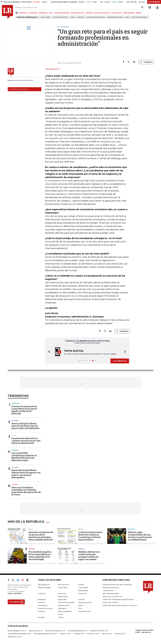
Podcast (41, 611)
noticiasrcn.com (93, 634)
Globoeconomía (85, 602)
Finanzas (41, 602)
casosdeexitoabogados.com (19, 634)
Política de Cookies (110, 602)
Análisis (81, 584)
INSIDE (138, 13)
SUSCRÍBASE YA (120, 361)
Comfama (80, 17)
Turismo (15, 450)
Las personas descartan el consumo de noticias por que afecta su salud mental (26, 441)
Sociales (41, 617)
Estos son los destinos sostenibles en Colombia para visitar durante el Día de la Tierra (26, 491)
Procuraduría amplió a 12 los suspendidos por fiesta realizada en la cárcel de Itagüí (40, 556)
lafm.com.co (107, 634)
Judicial (32, 549)
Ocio (80, 608)
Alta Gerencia (63, 584)
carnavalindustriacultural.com (45, 634)
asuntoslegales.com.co (17, 631)
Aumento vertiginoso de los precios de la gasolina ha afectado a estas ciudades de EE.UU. (41, 536)
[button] (48, 352)
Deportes (16, 403)
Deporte (132, 529)
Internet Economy (45, 608)
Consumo (42, 593)
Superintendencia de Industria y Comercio (120, 605)
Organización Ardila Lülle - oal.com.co (144, 631)
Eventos (81, 599)
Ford (72, 17)
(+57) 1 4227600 (14, 593)
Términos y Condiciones (112, 596)
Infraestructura (64, 605)
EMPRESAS (43, 13)
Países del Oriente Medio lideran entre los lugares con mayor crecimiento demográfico (26, 474)
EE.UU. (31, 529)
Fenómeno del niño (115, 17)
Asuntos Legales (44, 587)
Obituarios (62, 608)
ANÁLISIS (89, 13)
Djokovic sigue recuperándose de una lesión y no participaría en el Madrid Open (140, 536)
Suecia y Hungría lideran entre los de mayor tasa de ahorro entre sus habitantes (25, 426)
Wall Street (45, 17)
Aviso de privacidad (111, 593)
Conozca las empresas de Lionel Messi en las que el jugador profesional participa (24, 410)
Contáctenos (108, 590)
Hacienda (15, 421)
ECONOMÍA (33, 13)
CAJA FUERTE (116, 13)
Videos (61, 617)
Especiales (62, 599)
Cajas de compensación (96, 17)
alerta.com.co (120, 634)
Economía (82, 593)
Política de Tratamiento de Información (118, 599)
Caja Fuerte (63, 587)
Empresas (42, 599)
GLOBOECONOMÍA (62, 13)
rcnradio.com (79, 634)
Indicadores (43, 605)
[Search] (142, 7)
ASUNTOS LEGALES (102, 13)
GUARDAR (146, 62)
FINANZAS (23, 13)
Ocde (127, 17)
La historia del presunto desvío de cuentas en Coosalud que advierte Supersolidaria (90, 536)
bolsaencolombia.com (99, 631)
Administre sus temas (19, 89)
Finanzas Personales (66, 602)
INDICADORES (129, 13)
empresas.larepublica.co (55, 631)
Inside (81, 605)
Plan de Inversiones (139, 17)
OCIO (51, 13)
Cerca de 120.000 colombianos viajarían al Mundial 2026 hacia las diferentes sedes (24, 457)
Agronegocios (44, 584)
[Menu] (17, 13)
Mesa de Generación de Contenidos (117, 584)
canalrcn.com (65, 634)
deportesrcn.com (15, 637)
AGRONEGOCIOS (77, 13)
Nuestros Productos (111, 587)
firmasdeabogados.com (78, 631)
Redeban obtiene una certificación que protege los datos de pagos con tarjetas (89, 556)
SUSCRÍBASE (154, 2)
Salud (14, 435)
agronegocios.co (36, 631)
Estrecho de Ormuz (60, 17)
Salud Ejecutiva (84, 611)
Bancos (81, 549)
